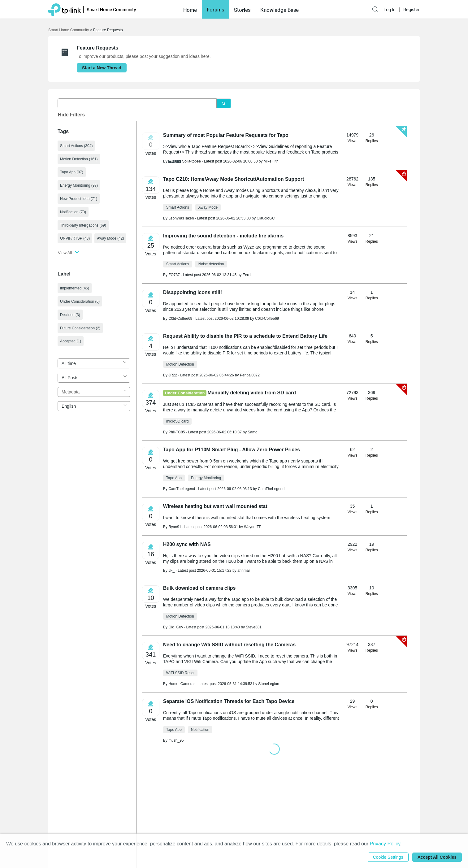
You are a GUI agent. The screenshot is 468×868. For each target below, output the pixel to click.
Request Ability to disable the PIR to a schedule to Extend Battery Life (245, 336)
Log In (390, 10)
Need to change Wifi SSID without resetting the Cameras (229, 645)
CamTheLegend (271, 489)
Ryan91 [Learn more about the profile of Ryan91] (175, 527)
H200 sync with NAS (187, 544)
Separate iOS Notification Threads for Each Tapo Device (229, 701)
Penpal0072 (250, 375)
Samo (252, 432)
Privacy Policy (385, 844)
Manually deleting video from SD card (252, 393)
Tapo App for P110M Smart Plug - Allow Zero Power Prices (232, 450)
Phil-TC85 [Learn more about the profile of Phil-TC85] (177, 432)
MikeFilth (271, 161)
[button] (190, 9)
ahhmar (244, 571)
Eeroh (248, 275)
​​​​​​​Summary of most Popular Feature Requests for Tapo (226, 135)
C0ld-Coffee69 (267, 319)
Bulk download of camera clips (199, 588)
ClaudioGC (266, 218)
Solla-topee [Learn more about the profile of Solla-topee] (191, 161)
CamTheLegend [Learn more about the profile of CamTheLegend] (182, 489)
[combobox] (94, 363)
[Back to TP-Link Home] (65, 9)
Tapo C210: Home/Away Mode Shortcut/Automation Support (234, 179)
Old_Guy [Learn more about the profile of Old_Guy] (176, 627)
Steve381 (254, 627)
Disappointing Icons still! (193, 292)
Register (412, 10)
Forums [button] (215, 10)
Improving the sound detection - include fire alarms (223, 236)
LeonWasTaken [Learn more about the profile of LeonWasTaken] (181, 218)
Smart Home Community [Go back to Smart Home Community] (69, 30)
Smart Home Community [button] (111, 9)
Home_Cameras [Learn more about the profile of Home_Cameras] (182, 684)
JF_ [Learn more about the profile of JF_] (171, 571)
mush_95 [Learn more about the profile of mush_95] (176, 740)
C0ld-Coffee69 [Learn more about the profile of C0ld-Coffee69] (180, 319)
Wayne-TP (253, 527)
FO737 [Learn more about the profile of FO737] (174, 275)
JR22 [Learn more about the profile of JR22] (173, 375)
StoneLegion (269, 684)
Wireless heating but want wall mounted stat (215, 506)
